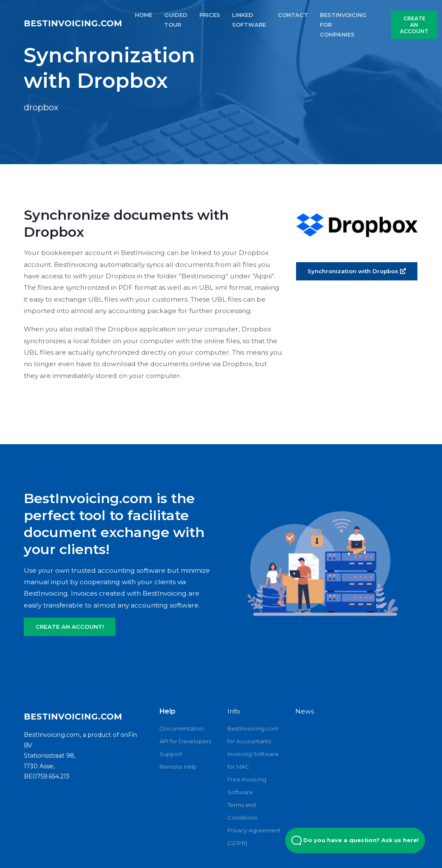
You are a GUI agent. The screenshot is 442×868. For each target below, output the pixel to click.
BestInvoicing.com (73, 23)
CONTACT (293, 15)
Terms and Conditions (242, 811)
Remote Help (178, 767)
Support (171, 754)
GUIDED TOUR (176, 20)
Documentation (182, 728)
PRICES (210, 15)
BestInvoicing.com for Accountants (253, 735)
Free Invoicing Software (247, 786)
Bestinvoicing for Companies (343, 25)
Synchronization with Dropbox (357, 271)
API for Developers (185, 741)
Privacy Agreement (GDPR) (254, 837)
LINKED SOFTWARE (249, 20)
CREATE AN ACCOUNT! (70, 627)
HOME (144, 15)
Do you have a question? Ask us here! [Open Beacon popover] (355, 840)
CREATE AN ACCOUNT (414, 25)
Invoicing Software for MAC (253, 760)
